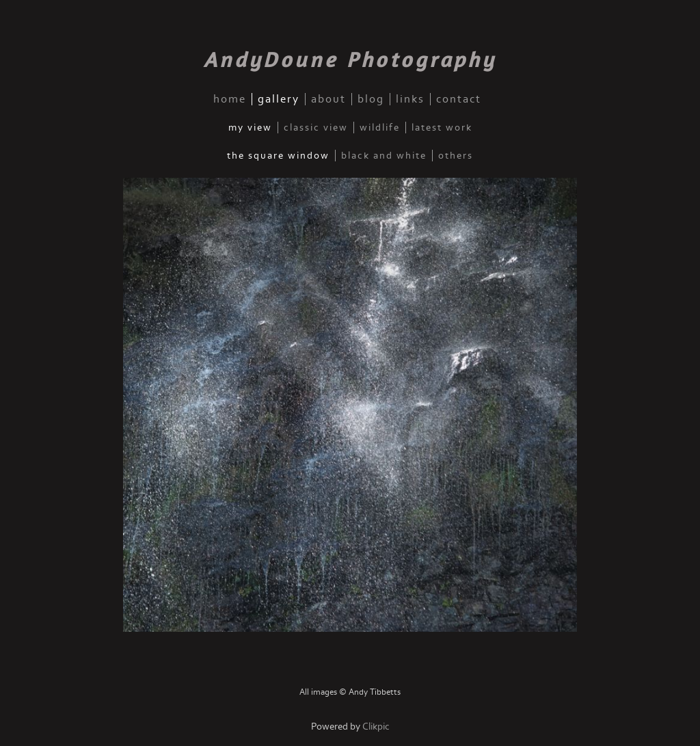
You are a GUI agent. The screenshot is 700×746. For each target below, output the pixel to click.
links (410, 99)
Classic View (316, 128)
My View (250, 128)
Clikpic (376, 727)
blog (371, 99)
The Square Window (278, 156)
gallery (279, 99)
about (328, 99)
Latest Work (442, 128)
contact (459, 99)
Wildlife (380, 128)
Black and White (384, 156)
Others (456, 156)
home (230, 99)
